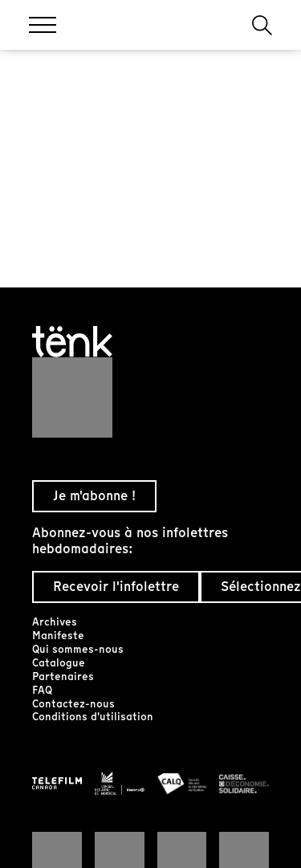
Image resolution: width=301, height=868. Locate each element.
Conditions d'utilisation (93, 717)
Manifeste (58, 636)
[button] (262, 25)
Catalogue (59, 663)
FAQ (42, 690)
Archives (55, 622)
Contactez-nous (73, 704)
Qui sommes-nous (78, 649)
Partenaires (63, 676)
